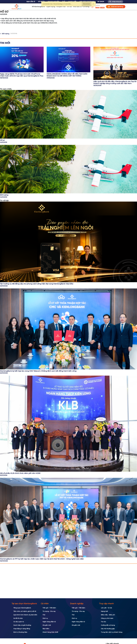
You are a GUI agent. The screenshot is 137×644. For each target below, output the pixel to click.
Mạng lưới (104, 611)
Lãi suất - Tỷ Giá (106, 608)
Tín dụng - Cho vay (49, 611)
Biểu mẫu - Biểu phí (108, 615)
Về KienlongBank (38, 7)
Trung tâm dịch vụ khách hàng (112, 632)
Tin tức (69, 7)
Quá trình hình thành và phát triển (25, 615)
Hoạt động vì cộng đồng (22, 629)
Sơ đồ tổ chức (18, 618)
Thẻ (44, 615)
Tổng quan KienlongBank (22, 608)
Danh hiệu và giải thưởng (22, 625)
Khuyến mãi (61, 7)
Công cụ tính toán (107, 618)
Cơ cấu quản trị (19, 622)
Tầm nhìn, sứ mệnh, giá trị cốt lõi (25, 611)
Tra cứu (103, 622)
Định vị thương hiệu (20, 632)
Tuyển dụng (51, 7)
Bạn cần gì (31, 2)
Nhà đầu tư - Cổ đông (81, 7)
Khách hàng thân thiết (50, 632)
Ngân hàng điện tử (49, 622)
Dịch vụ (45, 618)
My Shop (101, 2)
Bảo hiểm (46, 629)
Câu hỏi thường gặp (108, 629)
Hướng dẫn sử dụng (108, 625)
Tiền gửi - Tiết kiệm (49, 608)
